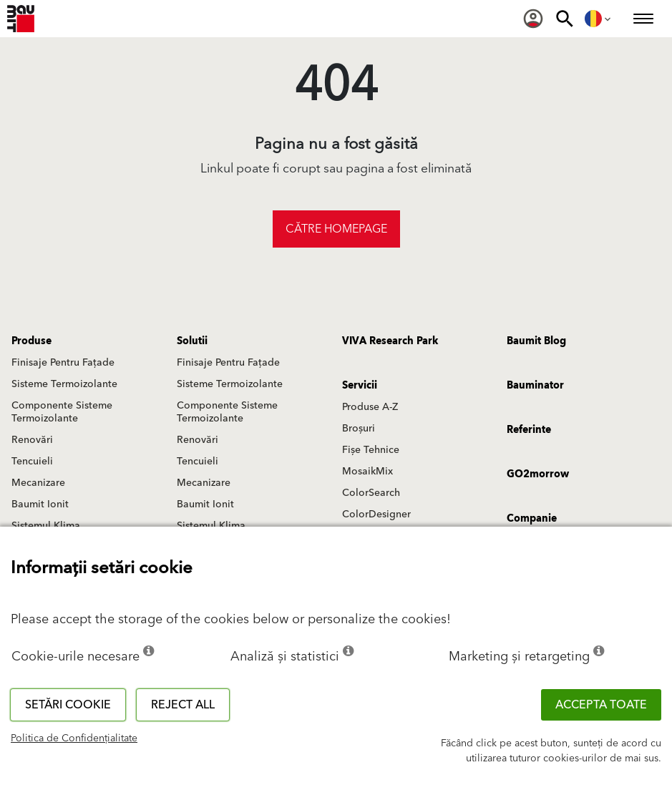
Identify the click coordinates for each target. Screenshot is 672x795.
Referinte (529, 430)
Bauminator (535, 386)
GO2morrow (538, 474)
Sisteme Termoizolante (64, 384)
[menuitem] (533, 19)
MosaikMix (367, 472)
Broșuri (359, 429)
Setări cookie (68, 705)
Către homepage (336, 229)
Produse (31, 341)
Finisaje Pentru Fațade (63, 363)
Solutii (192, 341)
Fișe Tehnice (371, 450)
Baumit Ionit (40, 504)
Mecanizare (38, 483)
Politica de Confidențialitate (74, 738)
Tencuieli (32, 462)
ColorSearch (371, 493)
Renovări (32, 440)
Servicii (360, 386)
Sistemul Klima (46, 526)
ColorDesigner (376, 514)
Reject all (183, 705)
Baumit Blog (536, 341)
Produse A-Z (370, 407)
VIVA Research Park (390, 341)
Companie (532, 519)
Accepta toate (601, 705)
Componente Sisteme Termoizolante (62, 412)
